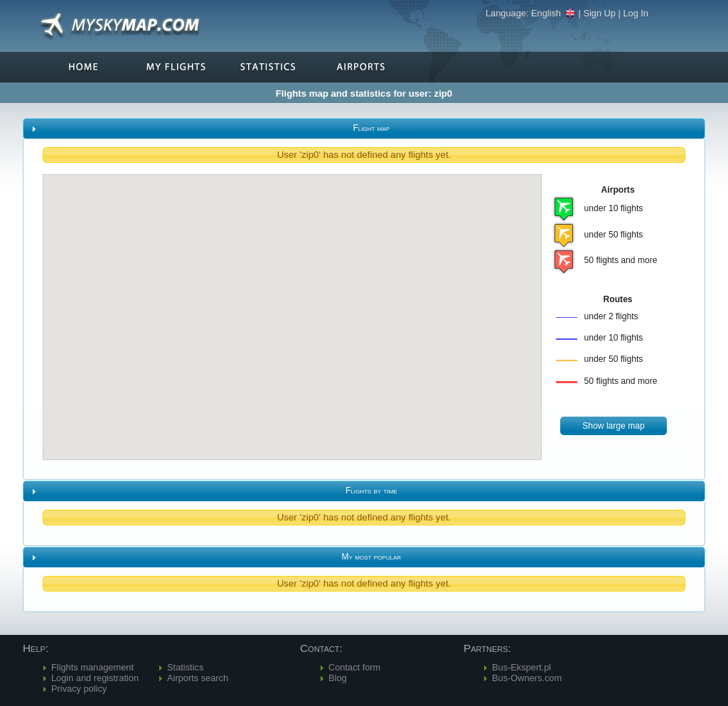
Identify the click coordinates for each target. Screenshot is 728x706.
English (553, 13)
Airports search (198, 678)
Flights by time (371, 491)
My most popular (371, 557)
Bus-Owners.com (527, 678)
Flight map (371, 128)
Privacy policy (79, 689)
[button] (614, 426)
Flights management (92, 667)
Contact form (354, 667)
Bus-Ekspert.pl (521, 667)
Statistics (185, 667)
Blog (338, 678)
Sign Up (599, 13)
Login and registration (95, 678)
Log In (636, 13)
